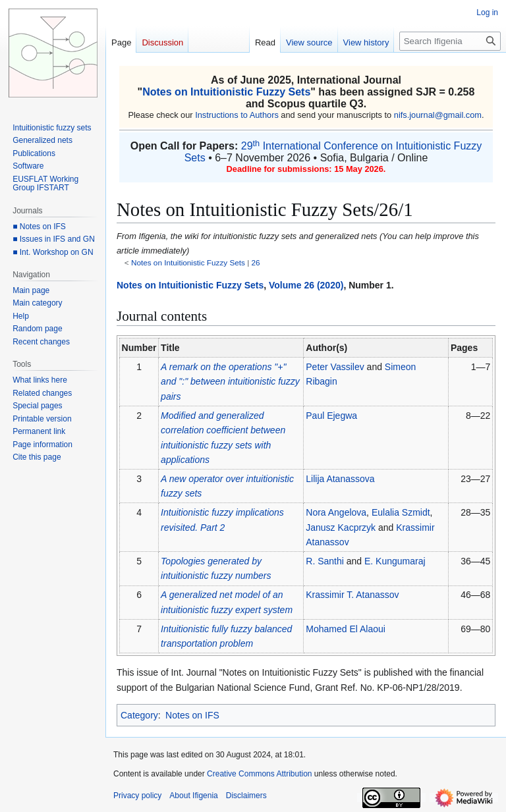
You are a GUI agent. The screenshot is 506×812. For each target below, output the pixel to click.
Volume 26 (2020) (306, 285)
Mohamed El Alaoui (346, 629)
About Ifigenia (193, 796)
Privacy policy (137, 796)
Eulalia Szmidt (401, 512)
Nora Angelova (336, 512)
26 (256, 262)
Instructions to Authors (237, 115)
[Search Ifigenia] (450, 41)
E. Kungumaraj (395, 561)
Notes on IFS (192, 715)
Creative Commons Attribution (259, 774)
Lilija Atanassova (340, 479)
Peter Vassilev (335, 367)
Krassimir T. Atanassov (352, 595)
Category (139, 715)
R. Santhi (325, 561)
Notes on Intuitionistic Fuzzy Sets (226, 92)
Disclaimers (246, 796)
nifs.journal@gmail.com (438, 115)
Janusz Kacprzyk (341, 528)
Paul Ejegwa (331, 416)
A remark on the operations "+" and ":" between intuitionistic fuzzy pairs (230, 382)
